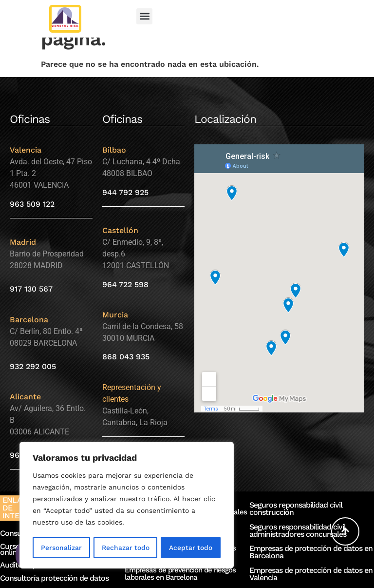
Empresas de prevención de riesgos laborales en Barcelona (180, 574)
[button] (144, 16)
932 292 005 (33, 366)
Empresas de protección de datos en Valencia (311, 574)
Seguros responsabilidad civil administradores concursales (298, 530)
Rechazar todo (125, 548)
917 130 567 (31, 289)
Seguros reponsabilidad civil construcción (296, 509)
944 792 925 (125, 192)
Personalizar (61, 548)
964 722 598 (125, 284)
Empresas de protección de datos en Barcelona (311, 552)
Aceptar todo (191, 548)
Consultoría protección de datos (54, 578)
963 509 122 (32, 204)
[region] (127, 506)
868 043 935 (126, 357)
